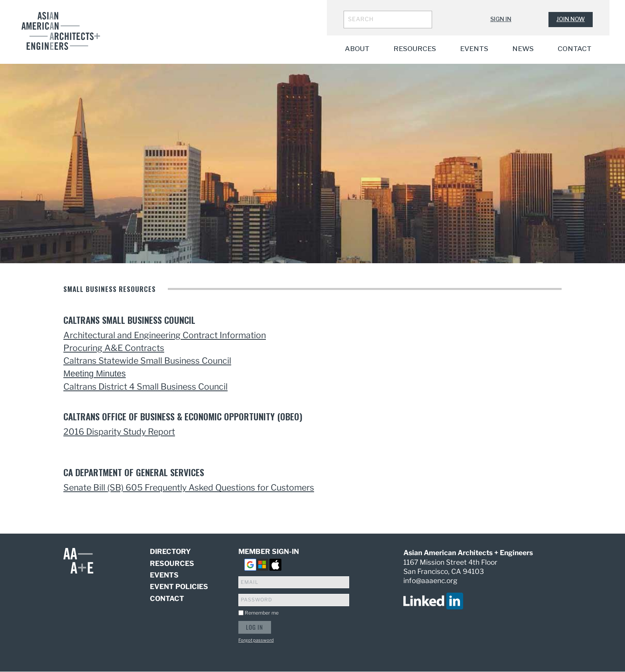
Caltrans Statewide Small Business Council (147, 361)
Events (474, 48)
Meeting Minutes (94, 374)
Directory (170, 552)
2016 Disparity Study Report (119, 432)
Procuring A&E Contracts (114, 348)
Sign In (501, 19)
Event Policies (179, 586)
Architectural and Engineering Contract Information (165, 335)
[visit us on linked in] (433, 601)
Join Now (571, 19)
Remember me (262, 613)
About (357, 48)
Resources (415, 48)
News (523, 48)
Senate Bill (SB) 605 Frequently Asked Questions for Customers (189, 487)
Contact (575, 48)
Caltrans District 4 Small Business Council (145, 386)
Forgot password (256, 640)
